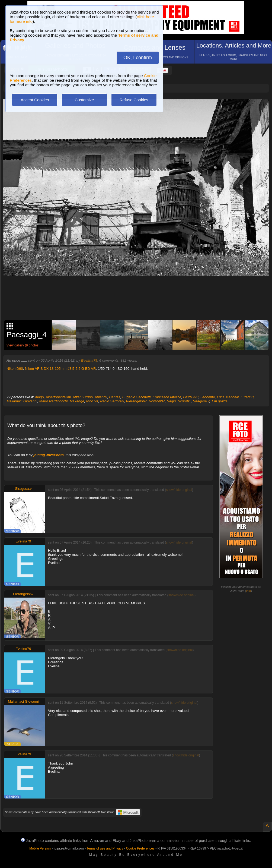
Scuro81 (184, 401)
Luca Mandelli (228, 397)
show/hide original (179, 490)
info (249, 591)
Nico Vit (92, 401)
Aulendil (101, 397)
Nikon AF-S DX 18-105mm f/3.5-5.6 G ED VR (60, 369)
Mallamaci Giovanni (22, 401)
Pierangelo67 (137, 401)
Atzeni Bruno (83, 397)
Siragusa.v (201, 401)
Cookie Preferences (140, 848)
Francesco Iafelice (167, 397)
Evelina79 (89, 360)
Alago (39, 397)
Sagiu (171, 401)
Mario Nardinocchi (54, 401)
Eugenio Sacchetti (137, 397)
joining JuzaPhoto (49, 455)
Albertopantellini (58, 397)
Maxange (77, 401)
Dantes (115, 397)
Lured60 (247, 397)
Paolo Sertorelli (112, 401)
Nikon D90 (15, 369)
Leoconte (208, 397)
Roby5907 (157, 401)
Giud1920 (191, 397)
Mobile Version (40, 848)
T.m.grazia (219, 401)
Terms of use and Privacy (105, 848)
